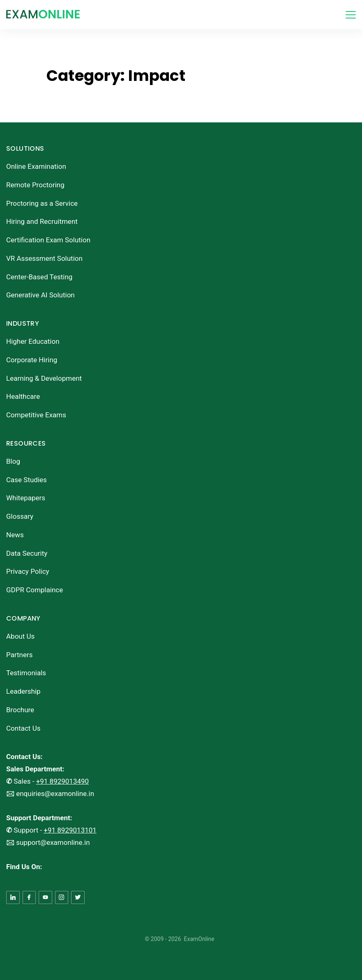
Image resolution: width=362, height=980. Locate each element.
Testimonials (26, 673)
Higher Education (33, 341)
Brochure (20, 710)
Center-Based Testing (39, 277)
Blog (13, 461)
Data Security (27, 553)
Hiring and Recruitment (42, 221)
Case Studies (27, 480)
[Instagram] (62, 898)
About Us (20, 636)
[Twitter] (78, 898)
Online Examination (36, 166)
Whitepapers (26, 498)
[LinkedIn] (13, 898)
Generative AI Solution (40, 295)
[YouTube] (45, 898)
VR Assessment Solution (44, 258)
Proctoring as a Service (42, 203)
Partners (20, 655)
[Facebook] (29, 898)
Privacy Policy (28, 571)
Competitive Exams (36, 415)
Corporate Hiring (32, 360)
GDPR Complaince (35, 590)
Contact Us (23, 728)
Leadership (23, 691)
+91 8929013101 (70, 830)
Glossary (20, 516)
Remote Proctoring (35, 185)
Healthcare (23, 396)
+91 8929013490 (63, 781)
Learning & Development (44, 378)
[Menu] (351, 15)
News (15, 535)
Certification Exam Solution (48, 240)
